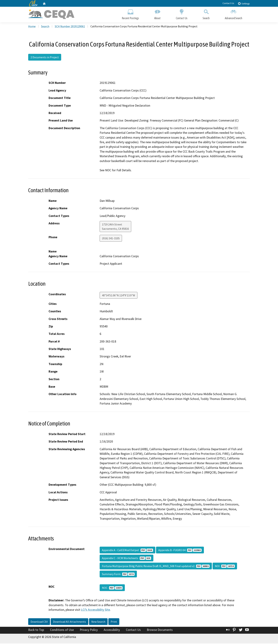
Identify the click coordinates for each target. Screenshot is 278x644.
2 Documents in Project (45, 58)
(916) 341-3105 (111, 239)
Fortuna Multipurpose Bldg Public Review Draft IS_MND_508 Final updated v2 (156, 567)
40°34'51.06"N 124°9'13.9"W (119, 296)
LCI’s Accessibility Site (95, 610)
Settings (244, 3)
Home (32, 27)
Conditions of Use (62, 630)
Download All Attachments (69, 622)
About (157, 14)
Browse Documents (160, 630)
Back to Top (36, 630)
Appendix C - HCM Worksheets (127, 559)
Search (206, 14)
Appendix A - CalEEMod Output (127, 551)
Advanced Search (233, 14)
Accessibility (112, 630)
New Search (98, 622)
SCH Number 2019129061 (70, 27)
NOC (112, 588)
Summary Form (118, 575)
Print (114, 622)
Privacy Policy (89, 630)
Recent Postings (130, 14)
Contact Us (228, 3)
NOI (225, 567)
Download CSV (39, 622)
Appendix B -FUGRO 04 (180, 551)
